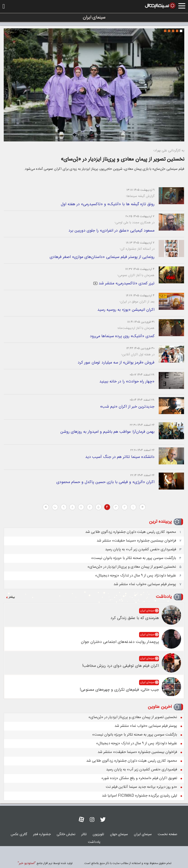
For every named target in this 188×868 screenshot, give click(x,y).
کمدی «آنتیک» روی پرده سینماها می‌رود (122, 336)
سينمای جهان (119, 834)
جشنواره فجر (42, 834)
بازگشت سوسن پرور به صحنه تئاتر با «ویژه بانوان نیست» (134, 558)
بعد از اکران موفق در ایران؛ (137, 302)
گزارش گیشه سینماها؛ (140, 196)
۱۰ (55, 507)
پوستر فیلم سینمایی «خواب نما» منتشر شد (145, 584)
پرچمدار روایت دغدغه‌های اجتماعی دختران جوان (120, 642)
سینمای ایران (147, 611)
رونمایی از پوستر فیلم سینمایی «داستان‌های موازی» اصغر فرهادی (102, 257)
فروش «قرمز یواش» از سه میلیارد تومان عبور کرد (116, 363)
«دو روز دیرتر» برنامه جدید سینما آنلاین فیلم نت (141, 787)
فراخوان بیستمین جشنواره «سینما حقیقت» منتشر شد (136, 541)
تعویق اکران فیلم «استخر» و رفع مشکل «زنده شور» (139, 778)
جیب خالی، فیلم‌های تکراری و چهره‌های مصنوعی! (119, 690)
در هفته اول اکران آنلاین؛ (138, 355)
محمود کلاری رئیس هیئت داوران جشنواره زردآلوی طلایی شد (131, 532)
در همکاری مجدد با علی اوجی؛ (134, 223)
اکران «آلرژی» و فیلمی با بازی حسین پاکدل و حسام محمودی (105, 482)
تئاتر (84, 834)
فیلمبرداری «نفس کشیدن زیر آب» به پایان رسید (141, 549)
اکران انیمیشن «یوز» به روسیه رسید (126, 310)
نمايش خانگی (66, 834)
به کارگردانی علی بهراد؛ (169, 151)
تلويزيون (98, 834)
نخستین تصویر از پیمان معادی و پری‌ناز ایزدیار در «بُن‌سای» (123, 159)
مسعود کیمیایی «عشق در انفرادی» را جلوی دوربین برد (112, 231)
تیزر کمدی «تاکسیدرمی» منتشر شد (124, 283)
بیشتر (12, 597)
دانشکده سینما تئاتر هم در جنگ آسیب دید (120, 457)
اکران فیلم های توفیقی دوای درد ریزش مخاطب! (121, 666)
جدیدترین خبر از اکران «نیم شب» (127, 407)
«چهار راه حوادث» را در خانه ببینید (127, 382)
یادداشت (164, 597)
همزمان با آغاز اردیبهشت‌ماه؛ (136, 328)
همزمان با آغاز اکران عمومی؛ (136, 275)
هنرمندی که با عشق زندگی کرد (135, 618)
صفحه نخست (168, 834)
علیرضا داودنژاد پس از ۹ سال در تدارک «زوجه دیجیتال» (136, 576)
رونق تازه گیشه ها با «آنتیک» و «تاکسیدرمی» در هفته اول (108, 204)
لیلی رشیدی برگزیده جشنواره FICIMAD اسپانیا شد (139, 796)
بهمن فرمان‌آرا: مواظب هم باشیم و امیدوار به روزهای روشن (107, 432)
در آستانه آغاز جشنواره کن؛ (137, 249)
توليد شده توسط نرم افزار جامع (45, 863)
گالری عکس (19, 834)
